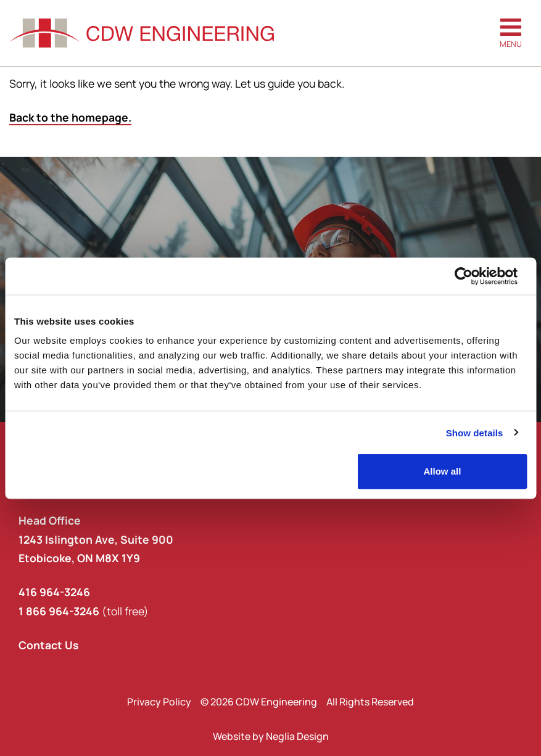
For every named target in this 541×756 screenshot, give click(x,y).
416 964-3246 (54, 592)
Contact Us (49, 645)
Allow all (442, 471)
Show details (475, 432)
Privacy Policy (159, 702)
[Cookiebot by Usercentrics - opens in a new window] (473, 276)
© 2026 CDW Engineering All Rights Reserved (307, 702)
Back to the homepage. (70, 117)
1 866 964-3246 (59, 611)
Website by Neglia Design (271, 736)
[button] (511, 33)
